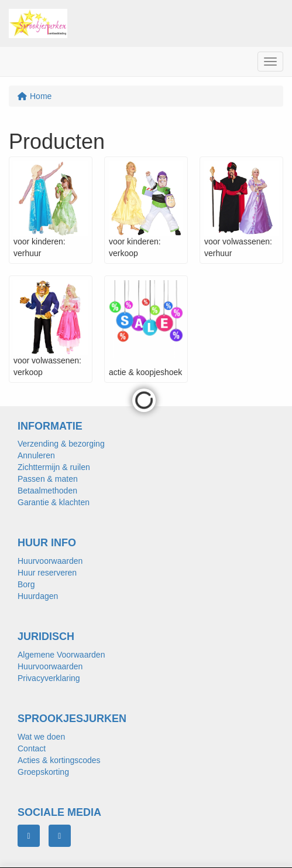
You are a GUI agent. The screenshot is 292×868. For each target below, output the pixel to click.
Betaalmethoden (47, 491)
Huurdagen (38, 596)
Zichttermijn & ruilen (54, 467)
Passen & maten (48, 479)
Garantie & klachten (54, 502)
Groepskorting (43, 772)
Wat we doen (41, 737)
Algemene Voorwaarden (61, 655)
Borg (26, 584)
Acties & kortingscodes (59, 760)
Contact (32, 748)
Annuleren (36, 455)
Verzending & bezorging (61, 444)
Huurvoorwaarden (50, 561)
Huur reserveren (47, 573)
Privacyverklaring (49, 678)
